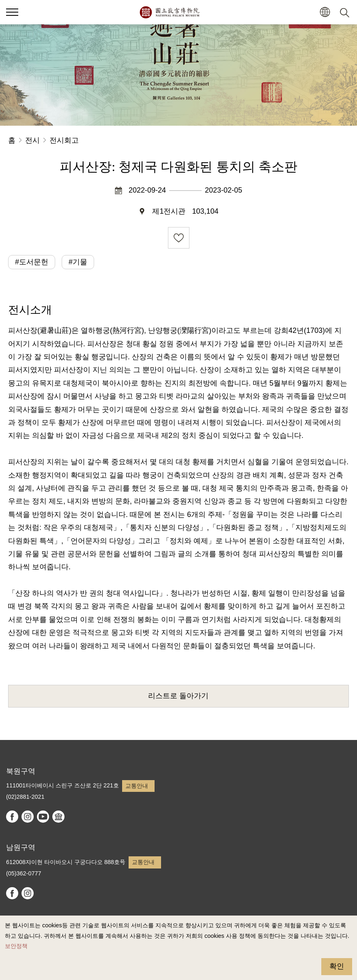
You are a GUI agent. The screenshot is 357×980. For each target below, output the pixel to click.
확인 (337, 966)
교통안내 (137, 786)
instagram (28, 817)
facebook (12, 817)
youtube (43, 817)
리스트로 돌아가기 (178, 696)
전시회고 (64, 140)
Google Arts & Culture (58, 817)
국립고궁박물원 (169, 12)
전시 (32, 140)
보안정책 (16, 946)
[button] (325, 12)
